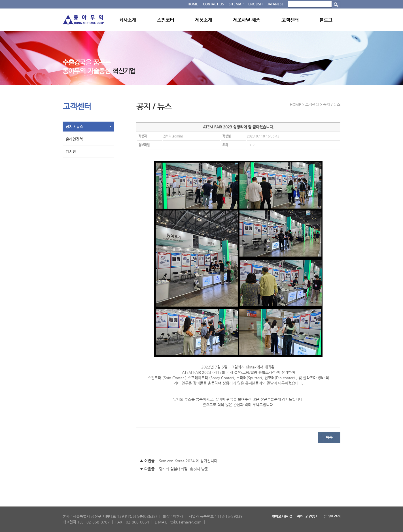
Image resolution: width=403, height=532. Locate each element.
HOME (193, 4)
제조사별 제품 (246, 20)
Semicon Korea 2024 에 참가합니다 (188, 461)
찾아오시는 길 (282, 516)
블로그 (326, 20)
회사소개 (128, 20)
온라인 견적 (332, 516)
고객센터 (290, 20)
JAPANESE (276, 4)
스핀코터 (166, 20)
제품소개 (204, 20)
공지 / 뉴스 (74, 127)
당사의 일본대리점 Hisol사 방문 (184, 469)
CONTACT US (213, 4)
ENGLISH (255, 4)
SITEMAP (236, 4)
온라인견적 (74, 139)
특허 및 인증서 (308, 516)
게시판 (71, 151)
